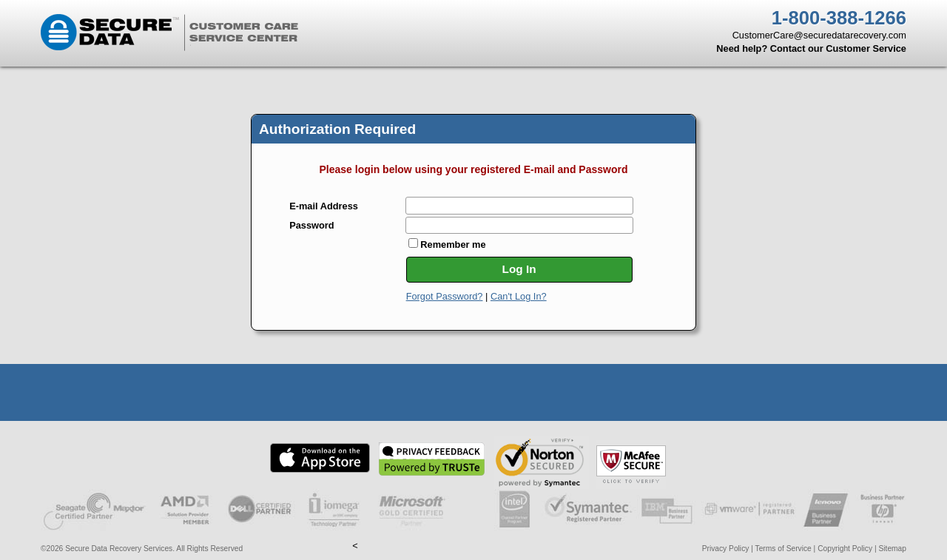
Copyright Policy (845, 549)
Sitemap (892, 549)
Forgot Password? (445, 296)
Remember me (447, 244)
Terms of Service (783, 549)
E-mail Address (324, 207)
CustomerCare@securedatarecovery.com (819, 35)
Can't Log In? (519, 296)
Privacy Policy (726, 549)
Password (311, 226)
